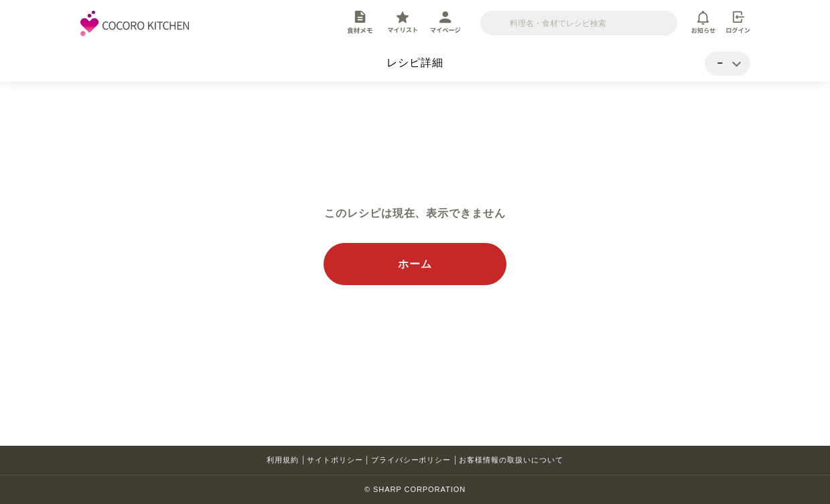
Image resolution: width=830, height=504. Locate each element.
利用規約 (283, 460)
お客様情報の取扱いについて (511, 460)
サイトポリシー (335, 460)
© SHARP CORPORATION (415, 489)
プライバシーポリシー (411, 460)
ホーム (415, 264)
